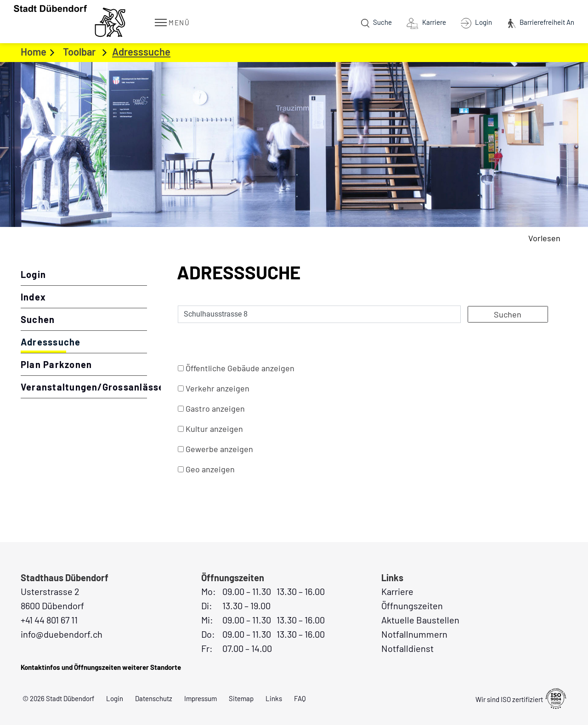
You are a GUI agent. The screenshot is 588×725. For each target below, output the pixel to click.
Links (274, 698)
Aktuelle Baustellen (420, 620)
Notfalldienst (407, 648)
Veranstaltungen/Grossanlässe (84, 387)
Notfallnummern (414, 634)
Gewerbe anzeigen (219, 449)
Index (33, 297)
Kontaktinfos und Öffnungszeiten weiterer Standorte (101, 667)
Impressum (201, 698)
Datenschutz (154, 698)
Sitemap (241, 698)
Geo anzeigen (210, 469)
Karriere (397, 591)
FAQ (300, 698)
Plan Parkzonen (56, 364)
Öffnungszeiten (412, 606)
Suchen (38, 319)
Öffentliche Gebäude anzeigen (240, 368)
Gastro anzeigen (215, 408)
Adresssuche (81, 341)
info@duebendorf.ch (62, 634)
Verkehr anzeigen (218, 388)
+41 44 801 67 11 (49, 620)
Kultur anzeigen (214, 429)
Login (33, 274)
